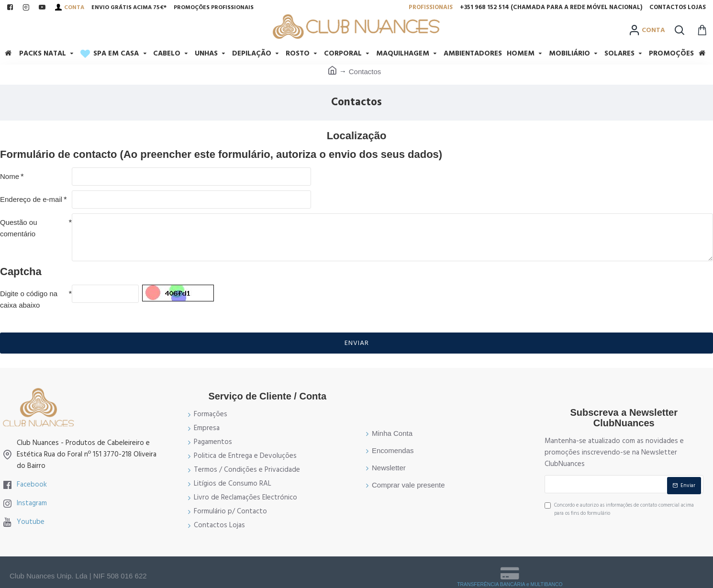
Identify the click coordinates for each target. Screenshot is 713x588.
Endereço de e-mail (31, 199)
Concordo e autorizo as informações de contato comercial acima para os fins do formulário (619, 509)
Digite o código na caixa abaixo (29, 299)
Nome (10, 176)
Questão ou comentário (19, 228)
